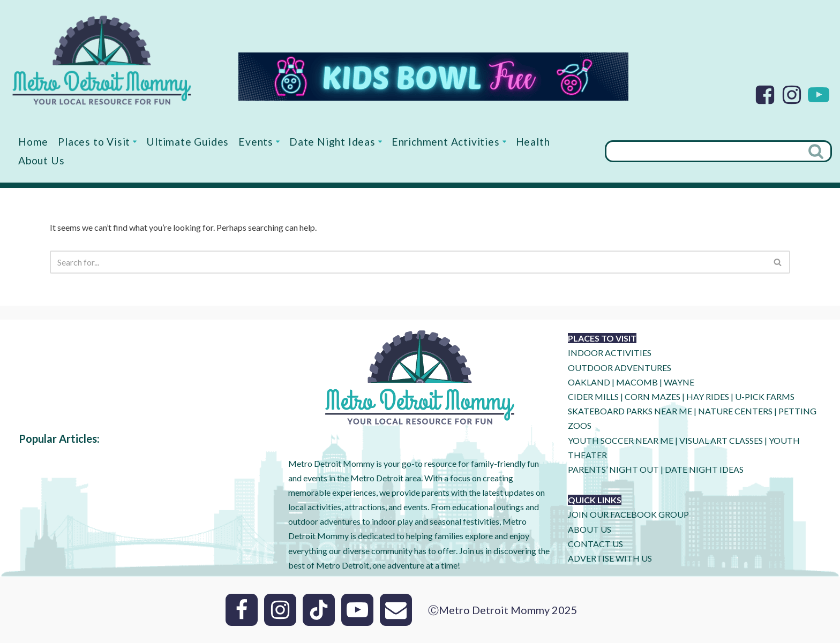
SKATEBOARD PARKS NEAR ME (631, 411)
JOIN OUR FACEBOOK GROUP (628, 514)
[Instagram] (792, 95)
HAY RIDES (708, 396)
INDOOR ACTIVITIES (610, 353)
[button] (135, 142)
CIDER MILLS (593, 396)
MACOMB (637, 382)
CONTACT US (595, 544)
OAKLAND (589, 382)
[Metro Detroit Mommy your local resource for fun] (102, 60)
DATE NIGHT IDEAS (704, 469)
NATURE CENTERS (735, 411)
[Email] (396, 610)
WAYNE (679, 382)
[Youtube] (819, 95)
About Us (41, 160)
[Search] (703, 151)
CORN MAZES (652, 396)
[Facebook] (765, 95)
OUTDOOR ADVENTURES (620, 368)
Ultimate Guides (187, 142)
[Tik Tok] (319, 610)
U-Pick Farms (765, 396)
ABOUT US (590, 529)
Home (33, 142)
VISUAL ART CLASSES (721, 440)
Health (533, 142)
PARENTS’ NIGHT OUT (613, 469)
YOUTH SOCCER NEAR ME (621, 440)
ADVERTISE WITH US (610, 558)
